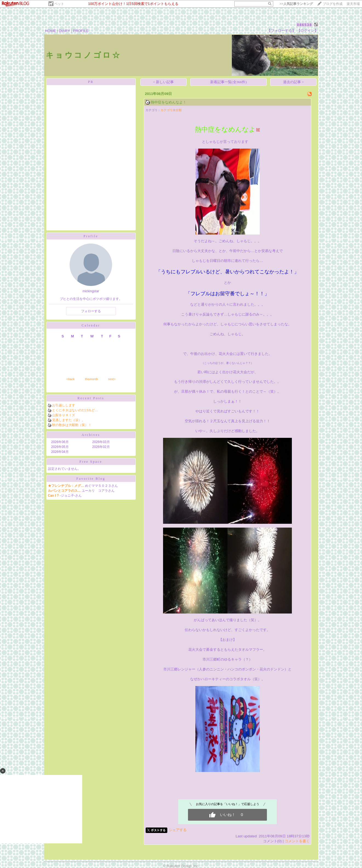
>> (296, 4)
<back (71, 379)
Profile (91, 236)
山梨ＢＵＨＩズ (64, 415)
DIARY (64, 31)
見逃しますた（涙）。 (69, 420)
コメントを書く (297, 841)
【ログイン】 (307, 31)
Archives (91, 435)
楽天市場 (353, 4)
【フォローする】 (281, 31)
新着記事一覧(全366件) (228, 82)
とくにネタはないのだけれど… (75, 410)
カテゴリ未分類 (171, 110)
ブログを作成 (333, 4)
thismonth (92, 379)
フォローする (91, 311)
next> (112, 379)
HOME (50, 31)
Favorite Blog (91, 479)
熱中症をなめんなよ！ (169, 102)
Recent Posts (91, 398)
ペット (59, 4)
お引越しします (64, 405)
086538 (304, 25)
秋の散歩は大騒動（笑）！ (72, 425)
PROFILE (81, 31)
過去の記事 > (293, 82)
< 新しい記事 (163, 82)
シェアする (178, 830)
